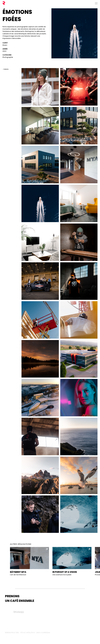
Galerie (6, 69)
